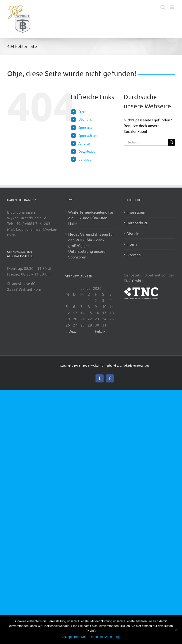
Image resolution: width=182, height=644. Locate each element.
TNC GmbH (133, 281)
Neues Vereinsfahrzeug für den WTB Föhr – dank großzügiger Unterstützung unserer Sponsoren (91, 245)
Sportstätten (88, 135)
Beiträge (85, 159)
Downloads (87, 151)
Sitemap (134, 255)
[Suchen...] (146, 142)
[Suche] (171, 142)
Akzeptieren (71, 637)
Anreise (84, 143)
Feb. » (100, 331)
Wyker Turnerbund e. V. (107, 365)
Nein (84, 637)
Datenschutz (137, 223)
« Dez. (71, 331)
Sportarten (86, 127)
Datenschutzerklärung (105, 637)
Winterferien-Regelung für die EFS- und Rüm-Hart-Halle (91, 218)
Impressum (136, 212)
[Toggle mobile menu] (172, 7)
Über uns (85, 119)
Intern (132, 244)
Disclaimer (135, 233)
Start (82, 111)
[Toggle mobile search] (163, 7)
